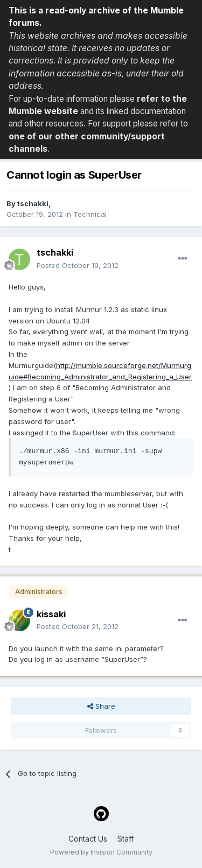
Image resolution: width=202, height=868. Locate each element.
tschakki (33, 203)
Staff (126, 839)
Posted (78, 265)
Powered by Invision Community (101, 852)
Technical (90, 214)
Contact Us (88, 839)
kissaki (51, 614)
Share (101, 706)
